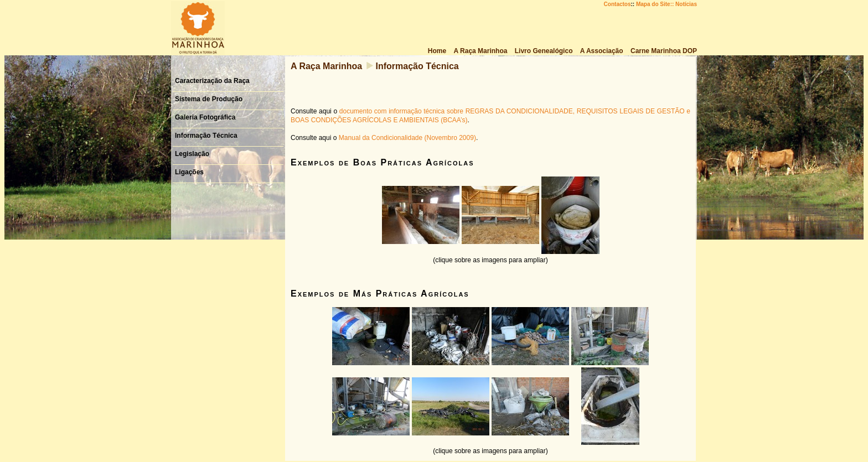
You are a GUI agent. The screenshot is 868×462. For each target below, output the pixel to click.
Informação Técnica (206, 136)
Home (437, 51)
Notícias (686, 4)
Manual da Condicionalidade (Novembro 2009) (407, 138)
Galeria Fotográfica (205, 117)
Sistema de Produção (209, 99)
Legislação (192, 154)
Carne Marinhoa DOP (664, 51)
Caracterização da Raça (212, 81)
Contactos (618, 4)
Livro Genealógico (544, 51)
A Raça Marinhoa (481, 51)
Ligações (189, 172)
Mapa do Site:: (655, 4)
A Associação (602, 51)
